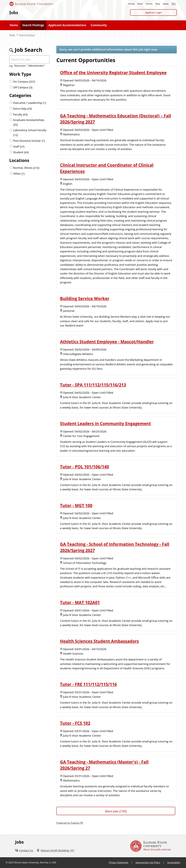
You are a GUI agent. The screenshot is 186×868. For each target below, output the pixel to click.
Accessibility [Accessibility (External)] (174, 862)
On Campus (24, 82)
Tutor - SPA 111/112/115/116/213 (93, 385)
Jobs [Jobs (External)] (14, 12)
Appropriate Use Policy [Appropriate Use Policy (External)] (148, 862)
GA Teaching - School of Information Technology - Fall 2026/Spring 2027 (115, 547)
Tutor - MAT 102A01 (80, 602)
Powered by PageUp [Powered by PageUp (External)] (68, 823)
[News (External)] (140, 4)
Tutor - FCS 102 (75, 723)
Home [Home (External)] (12, 35)
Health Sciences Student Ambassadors (99, 641)
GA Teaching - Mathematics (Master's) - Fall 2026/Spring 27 (104, 765)
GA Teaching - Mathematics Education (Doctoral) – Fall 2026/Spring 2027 (116, 119)
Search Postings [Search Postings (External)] (27, 35)
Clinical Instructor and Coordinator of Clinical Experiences (107, 168)
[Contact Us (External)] (24, 850)
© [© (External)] (7, 862)
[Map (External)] (158, 4)
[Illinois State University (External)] (31, 4)
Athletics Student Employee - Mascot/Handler (107, 342)
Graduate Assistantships (29, 122)
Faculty (20, 114)
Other (19, 174)
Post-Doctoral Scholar (29, 141)
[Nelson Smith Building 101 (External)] (56, 850)
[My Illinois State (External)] (174, 4)
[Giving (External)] (131, 4)
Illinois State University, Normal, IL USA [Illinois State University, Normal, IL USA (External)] (35, 862)
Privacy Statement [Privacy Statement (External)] (119, 862)
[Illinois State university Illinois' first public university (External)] (151, 846)
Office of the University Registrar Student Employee (113, 73)
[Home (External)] (14, 25)
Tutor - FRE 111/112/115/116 (88, 684)
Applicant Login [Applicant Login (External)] (154, 13)
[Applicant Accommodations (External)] (67, 25)
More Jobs (116, 811)
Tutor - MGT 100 (76, 505)
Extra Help (23, 109)
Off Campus (23, 87)
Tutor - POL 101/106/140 (84, 467)
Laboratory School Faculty (30, 132)
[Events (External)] (149, 4)
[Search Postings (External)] (33, 25)
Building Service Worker (85, 298)
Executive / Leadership (30, 103)
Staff (19, 147)
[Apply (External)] (166, 4)
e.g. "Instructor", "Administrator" (27, 66)
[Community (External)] (99, 25)
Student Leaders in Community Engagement (105, 423)
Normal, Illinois (26, 168)
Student (21, 152)
